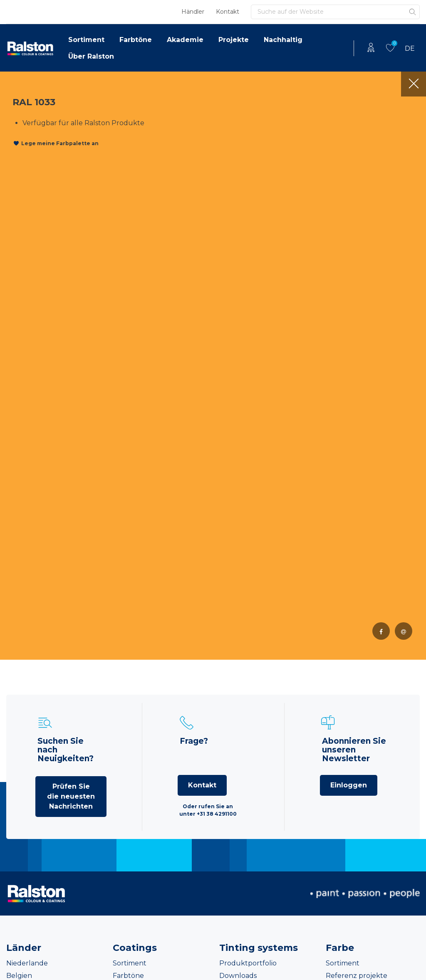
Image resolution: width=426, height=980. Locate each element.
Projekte (234, 40)
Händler (193, 12)
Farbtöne (136, 40)
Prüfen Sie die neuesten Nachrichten (71, 796)
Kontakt (228, 12)
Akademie (185, 40)
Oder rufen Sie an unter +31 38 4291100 (208, 810)
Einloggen (349, 785)
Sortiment (86, 40)
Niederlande (27, 963)
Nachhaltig (283, 40)
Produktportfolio (248, 963)
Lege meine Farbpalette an (60, 143)
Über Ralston (91, 56)
